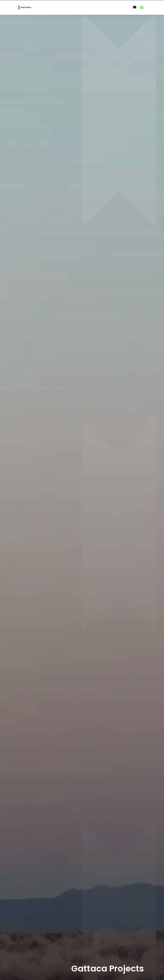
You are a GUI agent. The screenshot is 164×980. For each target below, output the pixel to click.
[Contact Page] (135, 7)
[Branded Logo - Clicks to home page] (29, 7)
